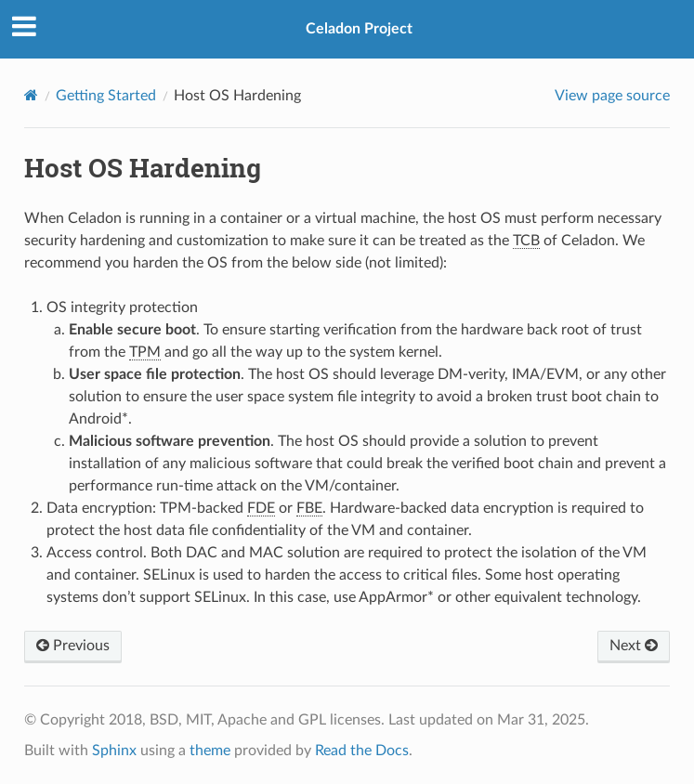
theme (210, 751)
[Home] (31, 95)
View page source (612, 96)
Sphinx (114, 751)
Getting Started (106, 96)
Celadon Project (359, 29)
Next (634, 646)
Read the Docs (362, 751)
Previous (73, 646)
